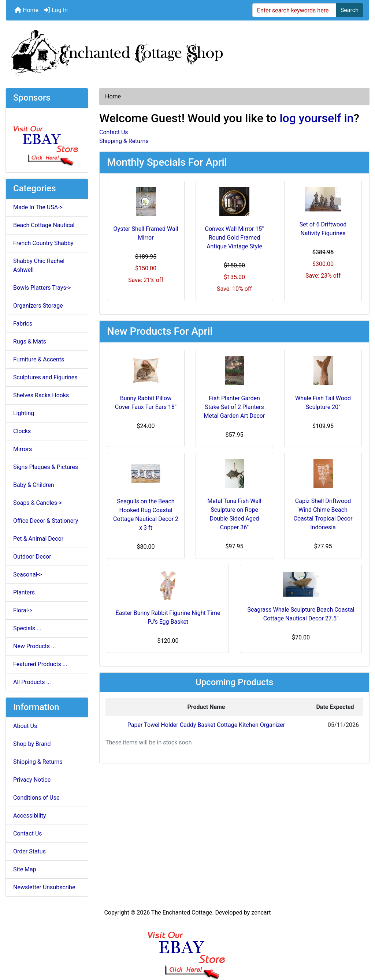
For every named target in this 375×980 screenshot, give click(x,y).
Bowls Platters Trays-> (42, 288)
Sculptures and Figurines (45, 377)
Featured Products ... (40, 664)
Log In (56, 10)
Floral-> (23, 610)
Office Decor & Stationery (46, 521)
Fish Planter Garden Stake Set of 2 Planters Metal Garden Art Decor (235, 407)
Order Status (29, 851)
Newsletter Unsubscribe (44, 887)
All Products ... (32, 682)
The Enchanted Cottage (182, 913)
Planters (24, 592)
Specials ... (27, 628)
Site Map (25, 869)
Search (350, 10)
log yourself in (316, 118)
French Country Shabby (43, 243)
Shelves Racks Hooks (41, 395)
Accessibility (30, 816)
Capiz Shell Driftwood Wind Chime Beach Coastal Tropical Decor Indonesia (323, 514)
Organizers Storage (38, 306)
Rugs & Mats (30, 341)
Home (27, 10)
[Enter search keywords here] (294, 10)
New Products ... (35, 646)
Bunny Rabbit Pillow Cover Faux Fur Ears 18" (146, 403)
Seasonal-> (27, 575)
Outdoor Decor (32, 557)
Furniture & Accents (39, 359)
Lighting (24, 413)
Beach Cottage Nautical (44, 225)
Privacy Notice (32, 780)
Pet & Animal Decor (38, 539)
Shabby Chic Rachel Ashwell (39, 265)
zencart (261, 913)
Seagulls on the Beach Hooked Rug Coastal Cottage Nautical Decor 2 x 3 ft (146, 515)
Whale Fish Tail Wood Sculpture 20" (323, 403)
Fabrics (23, 324)
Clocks (22, 431)
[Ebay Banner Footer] (188, 948)
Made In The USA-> (38, 207)
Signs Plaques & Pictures (46, 467)
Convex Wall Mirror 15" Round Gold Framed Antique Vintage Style (235, 238)
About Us (25, 726)
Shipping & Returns (38, 762)
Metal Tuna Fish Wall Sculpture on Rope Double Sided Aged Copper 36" (234, 514)
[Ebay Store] (47, 140)
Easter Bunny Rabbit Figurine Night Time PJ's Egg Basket (168, 617)
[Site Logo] (187, 51)
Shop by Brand (32, 744)
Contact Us (28, 833)
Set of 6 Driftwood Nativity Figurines (323, 229)
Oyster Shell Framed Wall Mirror (146, 233)
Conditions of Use (36, 798)
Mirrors (23, 449)
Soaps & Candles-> (38, 503)
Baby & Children (34, 485)
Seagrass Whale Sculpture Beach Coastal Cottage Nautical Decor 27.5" (301, 614)
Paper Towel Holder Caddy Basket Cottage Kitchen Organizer (206, 725)
